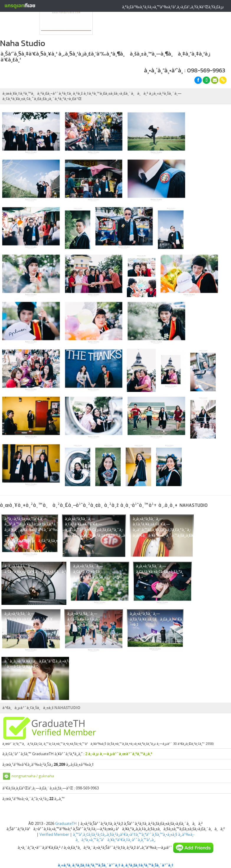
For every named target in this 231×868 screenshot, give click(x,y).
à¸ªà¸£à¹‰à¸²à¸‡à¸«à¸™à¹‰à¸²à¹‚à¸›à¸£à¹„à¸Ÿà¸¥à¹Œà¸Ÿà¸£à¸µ (173, 7)
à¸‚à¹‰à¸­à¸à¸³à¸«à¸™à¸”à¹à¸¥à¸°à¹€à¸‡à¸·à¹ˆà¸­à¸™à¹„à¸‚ (135, 837)
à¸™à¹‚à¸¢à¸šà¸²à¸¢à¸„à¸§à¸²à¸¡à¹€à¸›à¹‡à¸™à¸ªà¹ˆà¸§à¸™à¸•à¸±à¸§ (125, 834)
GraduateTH (66, 823)
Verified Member (54, 834)
